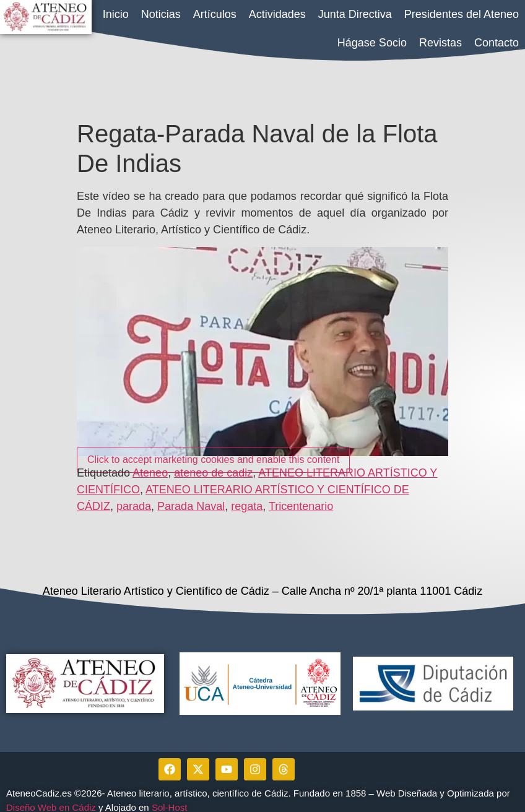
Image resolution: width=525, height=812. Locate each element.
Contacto (497, 43)
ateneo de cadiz (213, 464)
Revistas (440, 43)
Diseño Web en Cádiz (51, 798)
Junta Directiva (355, 14)
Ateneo (150, 464)
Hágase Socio (372, 43)
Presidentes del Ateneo (462, 14)
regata (247, 498)
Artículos (215, 14)
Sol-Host (171, 798)
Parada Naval (191, 498)
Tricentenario (301, 498)
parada (134, 498)
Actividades (277, 14)
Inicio (116, 14)
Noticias (161, 14)
